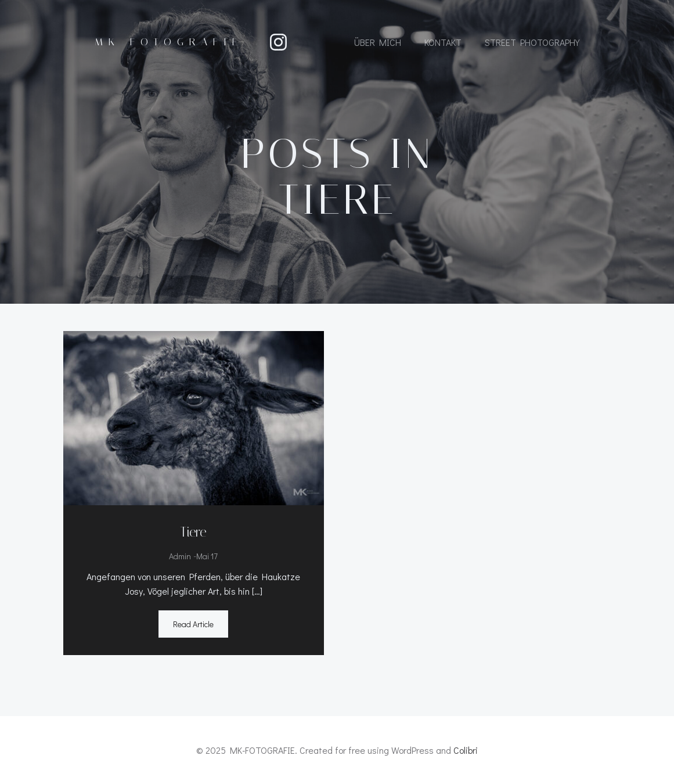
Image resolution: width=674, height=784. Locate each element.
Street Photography (532, 42)
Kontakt (443, 42)
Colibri (466, 750)
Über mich (378, 42)
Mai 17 (207, 556)
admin (180, 556)
